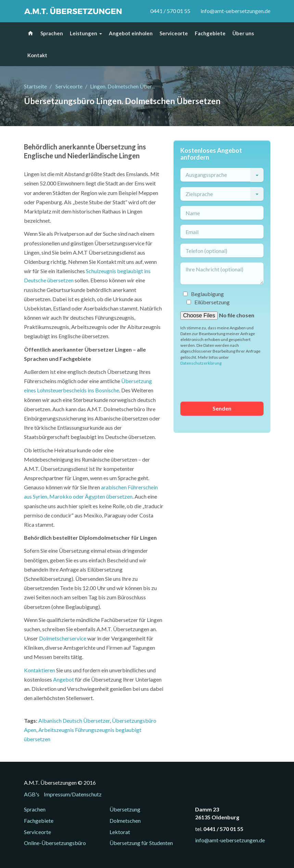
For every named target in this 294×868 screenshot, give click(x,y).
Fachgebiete (210, 33)
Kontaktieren (40, 670)
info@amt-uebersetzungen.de (235, 11)
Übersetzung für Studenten (141, 843)
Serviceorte (174, 33)
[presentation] (232, 383)
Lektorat (120, 832)
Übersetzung (125, 809)
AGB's (32, 794)
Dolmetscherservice (63, 638)
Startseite (35, 86)
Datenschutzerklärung (201, 363)
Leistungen (84, 33)
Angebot (63, 679)
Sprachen (52, 33)
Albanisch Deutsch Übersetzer (74, 720)
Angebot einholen (131, 33)
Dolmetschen (125, 821)
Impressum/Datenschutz (73, 794)
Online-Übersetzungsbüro (55, 843)
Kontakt (37, 55)
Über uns (243, 33)
